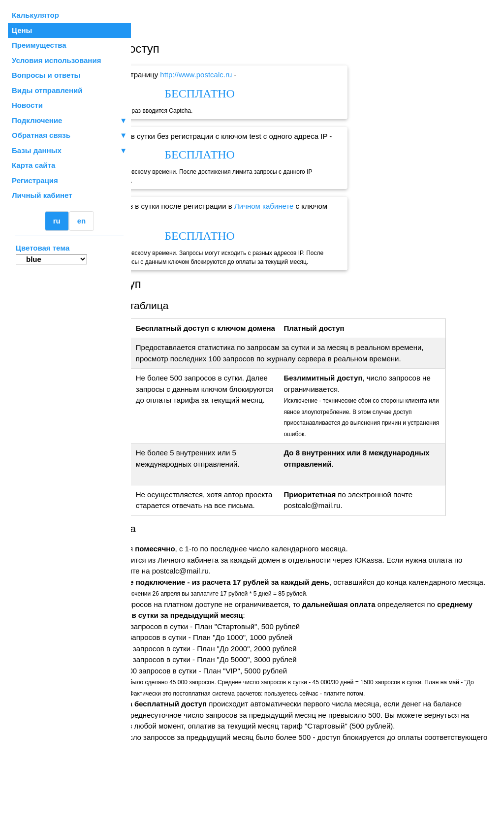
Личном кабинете (351, 206)
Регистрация (35, 180)
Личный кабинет (42, 195)
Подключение (69, 121)
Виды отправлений (47, 90)
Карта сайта (33, 165)
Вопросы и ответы (46, 75)
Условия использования (56, 60)
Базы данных (37, 150)
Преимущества (39, 45)
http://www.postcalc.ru (283, 75)
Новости (27, 105)
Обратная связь (69, 136)
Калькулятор (35, 15)
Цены (22, 30)
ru (57, 221)
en (82, 221)
